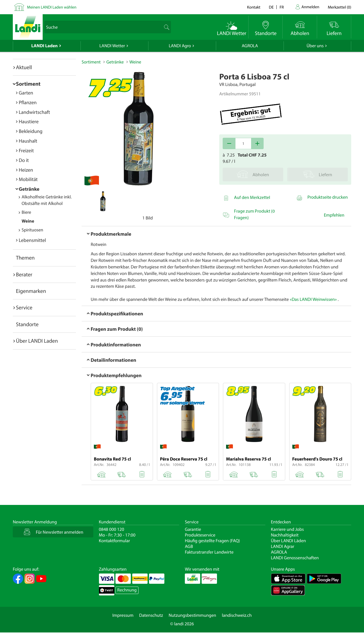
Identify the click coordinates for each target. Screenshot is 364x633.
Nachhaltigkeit (285, 535)
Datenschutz (151, 615)
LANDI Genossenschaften (295, 558)
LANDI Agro (180, 46)
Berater (24, 274)
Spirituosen (32, 230)
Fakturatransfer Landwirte (209, 552)
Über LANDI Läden (288, 541)
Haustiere (29, 121)
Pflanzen (28, 102)
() (340, 7)
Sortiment (28, 84)
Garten (26, 93)
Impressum (123, 615)
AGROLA (250, 46)
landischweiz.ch (237, 615)
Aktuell (24, 67)
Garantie (193, 529)
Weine (28, 221)
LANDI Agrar (283, 546)
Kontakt (254, 7)
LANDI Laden (45, 46)
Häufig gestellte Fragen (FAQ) (212, 541)
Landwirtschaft (34, 112)
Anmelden (310, 7)
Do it (24, 160)
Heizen (26, 170)
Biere (26, 212)
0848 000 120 (112, 529)
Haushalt (28, 141)
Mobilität (28, 179)
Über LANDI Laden (37, 341)
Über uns (315, 46)
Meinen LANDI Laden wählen (52, 7)
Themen (25, 258)
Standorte (27, 324)
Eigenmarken (31, 291)
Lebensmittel (32, 240)
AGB (189, 546)
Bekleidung (31, 131)
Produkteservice (200, 535)
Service (24, 307)
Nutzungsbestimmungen (192, 615)
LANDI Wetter (112, 46)
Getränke (29, 189)
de (271, 7)
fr (282, 7)
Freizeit (26, 150)
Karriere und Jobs (288, 529)
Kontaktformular (115, 541)
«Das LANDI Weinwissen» (313, 299)
